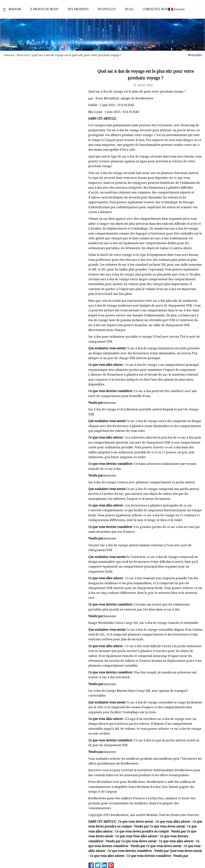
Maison (15, 9)
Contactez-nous (156, 9)
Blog (129, 9)
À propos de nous (44, 9)
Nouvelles (107, 9)
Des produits (78, 9)
